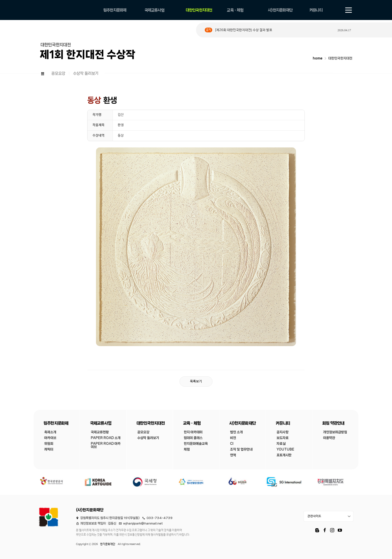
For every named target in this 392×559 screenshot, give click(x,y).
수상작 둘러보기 (86, 73)
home (318, 58)
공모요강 (58, 73)
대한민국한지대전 (340, 58)
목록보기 (196, 381)
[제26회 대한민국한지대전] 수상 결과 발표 (243, 30)
